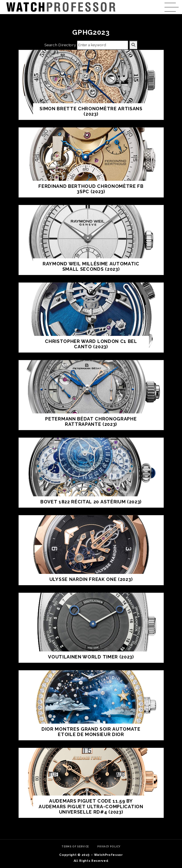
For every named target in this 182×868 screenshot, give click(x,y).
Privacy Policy (109, 847)
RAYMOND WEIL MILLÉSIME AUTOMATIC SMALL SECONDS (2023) (91, 267)
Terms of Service (75, 847)
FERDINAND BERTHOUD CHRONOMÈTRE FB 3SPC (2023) (91, 189)
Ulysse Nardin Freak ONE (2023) (91, 579)
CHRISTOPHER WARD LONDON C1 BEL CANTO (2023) (91, 344)
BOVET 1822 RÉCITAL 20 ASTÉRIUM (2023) (91, 502)
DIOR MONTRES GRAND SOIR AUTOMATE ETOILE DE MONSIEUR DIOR (91, 732)
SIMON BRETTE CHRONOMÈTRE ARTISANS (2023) (91, 112)
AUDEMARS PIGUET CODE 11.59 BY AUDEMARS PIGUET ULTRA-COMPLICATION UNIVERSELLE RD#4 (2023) (91, 807)
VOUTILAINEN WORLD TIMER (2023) (91, 657)
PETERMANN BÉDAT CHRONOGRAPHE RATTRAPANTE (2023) (91, 422)
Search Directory (60, 45)
